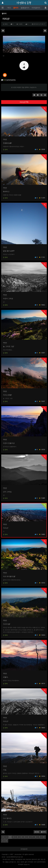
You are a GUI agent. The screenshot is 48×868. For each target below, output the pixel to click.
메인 (9, 8)
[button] (34, 95)
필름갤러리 (25, 8)
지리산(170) (24, 102)
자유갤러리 (36, 8)
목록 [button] (43, 832)
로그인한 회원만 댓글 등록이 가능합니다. (24, 87)
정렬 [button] (37, 832)
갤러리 (16, 8)
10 (44, 837)
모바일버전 (24, 849)
